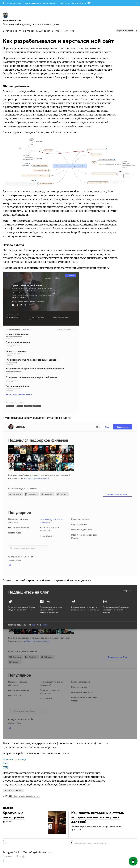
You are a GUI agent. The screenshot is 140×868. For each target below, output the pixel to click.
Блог (6, 763)
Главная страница (14, 759)
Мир (72, 31)
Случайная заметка (47, 31)
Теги (64, 31)
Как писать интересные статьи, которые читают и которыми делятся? (98, 818)
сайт (38, 796)
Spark (5, 843)
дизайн (22, 796)
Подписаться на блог (13, 790)
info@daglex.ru (37, 852)
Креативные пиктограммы (14, 815)
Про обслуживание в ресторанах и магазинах (89, 843)
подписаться (37, 3)
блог (16, 796)
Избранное (10, 31)
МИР (89, 3)
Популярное (27, 31)
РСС (50, 853)
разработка (31, 796)
